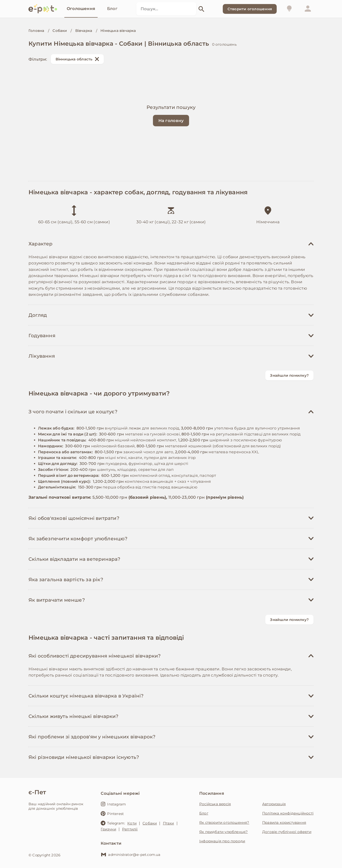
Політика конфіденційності (288, 813)
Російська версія (215, 804)
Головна (36, 31)
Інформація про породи (222, 841)
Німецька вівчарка (118, 31)
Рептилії (130, 829)
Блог (204, 813)
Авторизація (274, 804)
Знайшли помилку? (289, 375)
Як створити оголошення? (224, 822)
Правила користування (284, 822)
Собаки (60, 31)
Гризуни (108, 829)
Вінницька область (77, 59)
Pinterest (112, 814)
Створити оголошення (250, 9)
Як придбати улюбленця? (223, 832)
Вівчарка (84, 31)
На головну (171, 121)
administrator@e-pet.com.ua (131, 854)
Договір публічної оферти (287, 832)
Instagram (113, 804)
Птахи (169, 823)
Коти (132, 823)
